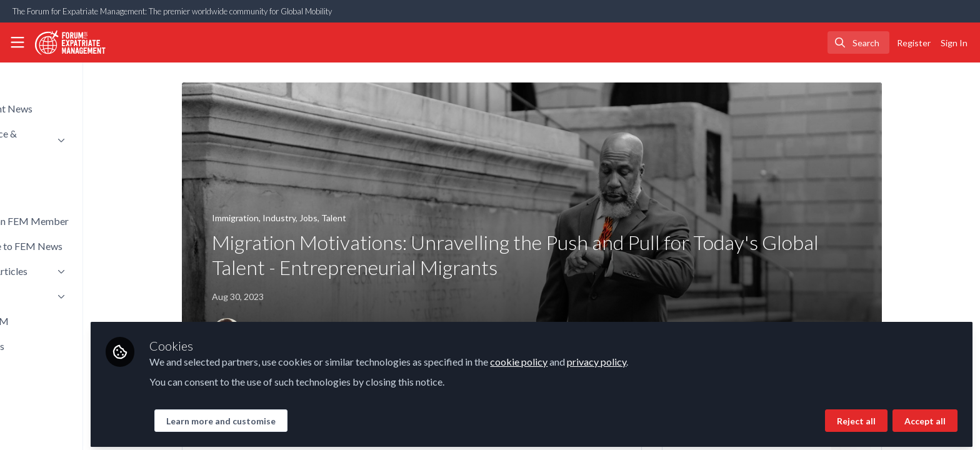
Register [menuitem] (914, 43)
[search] (858, 42)
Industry (317, 218)
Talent (372, 218)
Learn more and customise (298, 417)
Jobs (347, 218)
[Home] (66, 42)
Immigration (273, 218)
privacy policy (673, 357)
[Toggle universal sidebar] (17, 42)
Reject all (856, 417)
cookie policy (596, 357)
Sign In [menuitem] (954, 43)
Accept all (925, 417)
